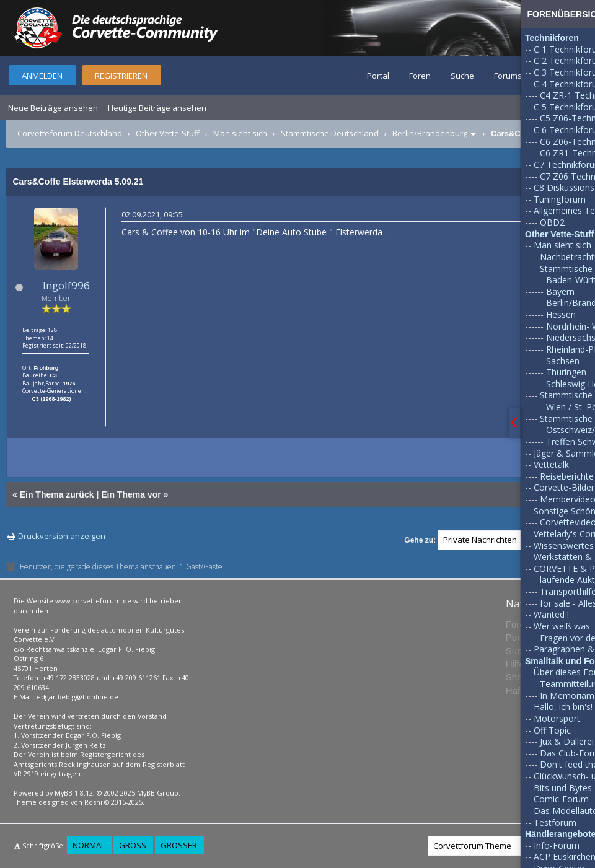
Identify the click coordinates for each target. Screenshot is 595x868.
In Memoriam (567, 695)
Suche (462, 76)
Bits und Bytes (563, 788)
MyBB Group (158, 793)
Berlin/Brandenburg (430, 133)
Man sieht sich (240, 133)
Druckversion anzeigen (62, 536)
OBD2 (552, 222)
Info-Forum (557, 845)
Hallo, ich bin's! (563, 707)
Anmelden (42, 76)
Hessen (561, 314)
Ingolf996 (66, 285)
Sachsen (563, 361)
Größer (179, 845)
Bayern (560, 292)
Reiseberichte (567, 476)
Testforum (555, 822)
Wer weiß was (562, 626)
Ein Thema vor (131, 494)
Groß (133, 845)
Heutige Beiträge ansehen (157, 108)
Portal (378, 76)
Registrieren (121, 76)
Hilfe (515, 664)
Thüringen (566, 372)
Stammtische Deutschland (330, 133)
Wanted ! (551, 614)
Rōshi (93, 802)
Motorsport (557, 718)
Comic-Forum (561, 799)
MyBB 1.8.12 (74, 793)
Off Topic (552, 730)
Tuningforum (560, 199)
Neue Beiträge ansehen (53, 108)
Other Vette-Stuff (168, 133)
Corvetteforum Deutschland (70, 133)
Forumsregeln (520, 76)
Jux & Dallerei (567, 741)
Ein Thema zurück (57, 494)
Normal (89, 845)
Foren (420, 76)
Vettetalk (551, 464)
